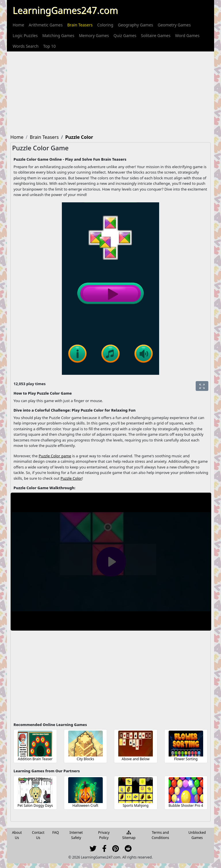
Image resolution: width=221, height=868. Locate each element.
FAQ (56, 833)
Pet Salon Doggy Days (35, 805)
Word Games (187, 35)
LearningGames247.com (65, 10)
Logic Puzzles (25, 35)
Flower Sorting (186, 759)
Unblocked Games (197, 835)
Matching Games (58, 35)
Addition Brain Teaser (35, 759)
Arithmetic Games (46, 25)
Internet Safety (76, 835)
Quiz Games (125, 35)
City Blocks (85, 759)
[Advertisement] (110, 92)
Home (18, 25)
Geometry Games (174, 25)
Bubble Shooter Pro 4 (186, 805)
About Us (17, 835)
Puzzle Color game (55, 456)
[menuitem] (18, 25)
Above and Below (136, 759)
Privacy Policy (104, 835)
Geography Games (136, 25)
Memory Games (94, 35)
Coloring (105, 25)
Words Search (26, 46)
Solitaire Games (156, 35)
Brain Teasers (80, 25)
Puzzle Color (71, 478)
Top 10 (49, 46)
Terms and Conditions (160, 835)
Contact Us (38, 835)
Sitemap (129, 836)
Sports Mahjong (136, 805)
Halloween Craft (85, 805)
